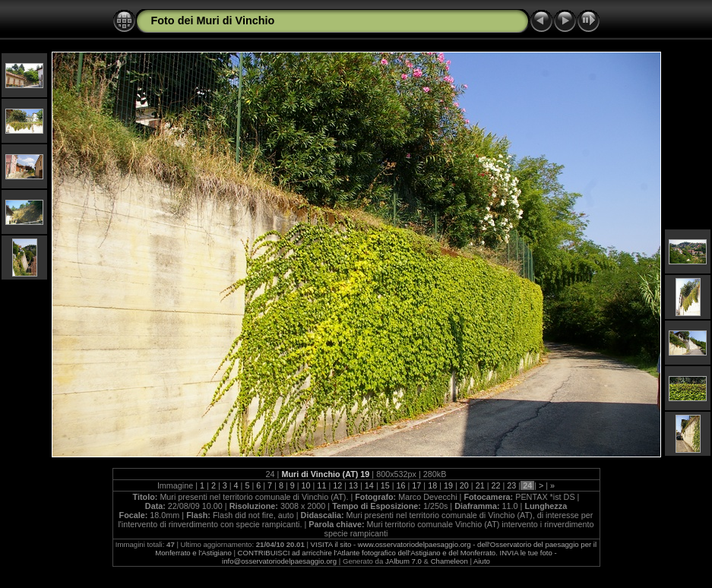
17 (416, 485)
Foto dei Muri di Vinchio (213, 21)
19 (448, 485)
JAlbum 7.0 (403, 561)
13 (353, 485)
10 (306, 485)
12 (337, 485)
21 (480, 485)
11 (321, 485)
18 (432, 485)
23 (511, 485)
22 (495, 485)
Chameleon (449, 561)
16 (401, 485)
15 (385, 485)
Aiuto (482, 561)
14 (369, 485)
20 (464, 485)
